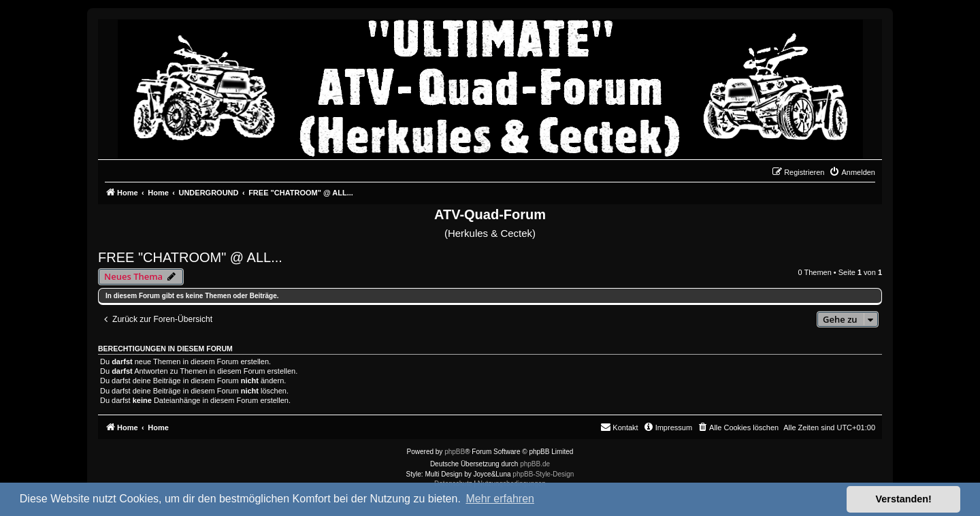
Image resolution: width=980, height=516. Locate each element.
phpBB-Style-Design (543, 474)
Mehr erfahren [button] (500, 499)
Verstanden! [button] (904, 499)
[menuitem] (852, 172)
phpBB (455, 452)
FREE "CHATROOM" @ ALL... (190, 257)
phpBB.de (535, 464)
